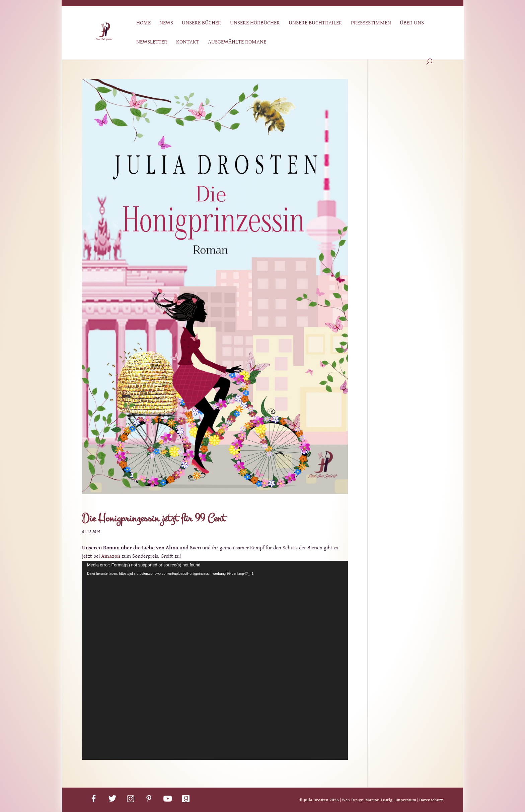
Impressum (406, 800)
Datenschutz (431, 800)
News (166, 23)
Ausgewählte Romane (237, 42)
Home (143, 23)
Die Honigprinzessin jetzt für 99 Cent (154, 518)
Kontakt (188, 42)
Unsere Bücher (202, 23)
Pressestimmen (371, 23)
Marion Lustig (379, 800)
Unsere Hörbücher (255, 23)
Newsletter (152, 42)
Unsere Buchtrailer (315, 23)
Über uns (412, 23)
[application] (215, 660)
